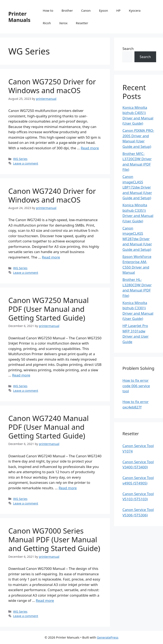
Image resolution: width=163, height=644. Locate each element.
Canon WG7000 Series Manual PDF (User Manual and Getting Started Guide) (54, 539)
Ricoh (47, 23)
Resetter (82, 23)
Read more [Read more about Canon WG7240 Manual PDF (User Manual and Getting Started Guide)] (68, 488)
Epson (103, 10)
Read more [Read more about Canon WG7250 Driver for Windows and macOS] (90, 148)
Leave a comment (26, 163)
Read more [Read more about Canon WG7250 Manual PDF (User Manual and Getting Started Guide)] (21, 375)
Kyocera (135, 10)
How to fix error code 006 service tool (136, 386)
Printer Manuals (19, 17)
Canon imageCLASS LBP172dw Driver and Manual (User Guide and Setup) (137, 187)
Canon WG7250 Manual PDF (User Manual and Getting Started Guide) (48, 309)
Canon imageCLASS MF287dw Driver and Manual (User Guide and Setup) (137, 239)
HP (118, 10)
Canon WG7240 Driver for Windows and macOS (52, 195)
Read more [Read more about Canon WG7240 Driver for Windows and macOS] (51, 257)
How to (48, 10)
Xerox (63, 23)
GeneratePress (108, 637)
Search (128, 49)
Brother (67, 10)
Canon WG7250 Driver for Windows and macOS (52, 86)
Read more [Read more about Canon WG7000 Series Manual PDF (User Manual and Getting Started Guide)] (45, 600)
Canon (86, 10)
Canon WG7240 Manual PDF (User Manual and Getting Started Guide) (48, 427)
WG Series (20, 159)
